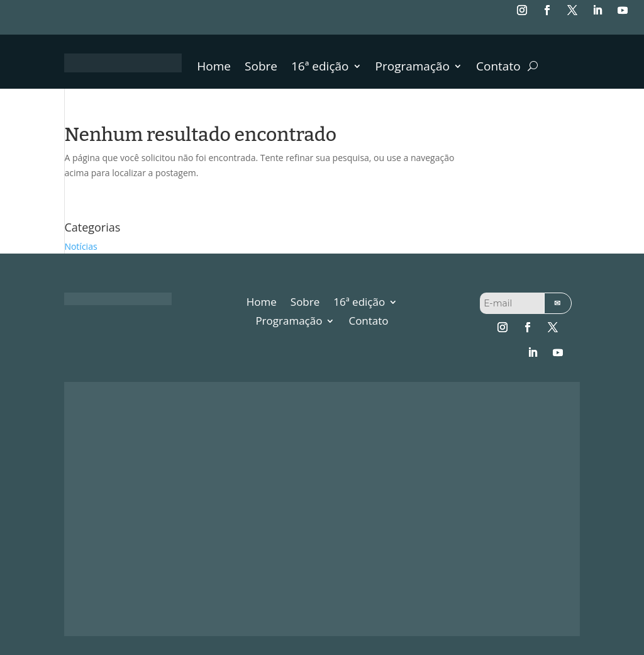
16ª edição (320, 68)
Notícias (80, 246)
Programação (413, 68)
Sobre (261, 68)
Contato (498, 68)
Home (214, 68)
